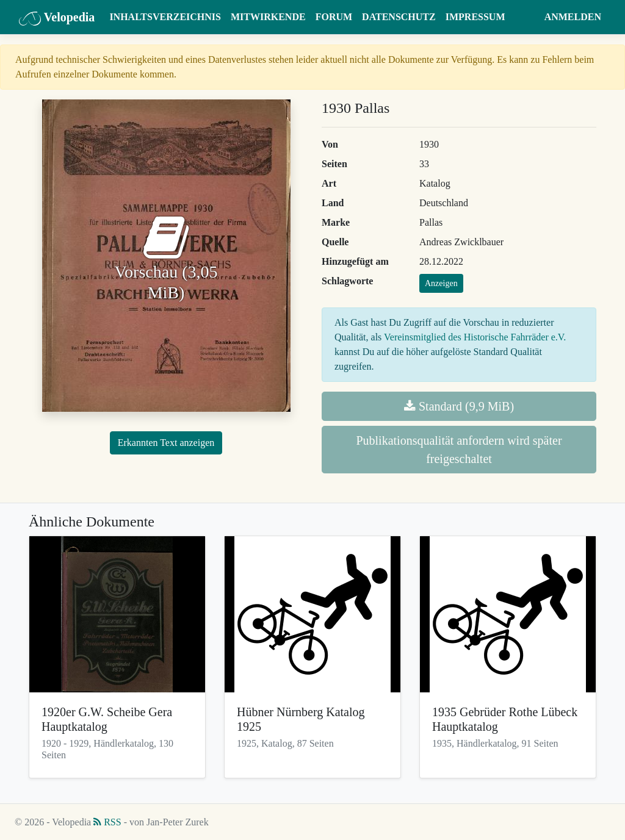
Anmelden (573, 17)
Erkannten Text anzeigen (166, 443)
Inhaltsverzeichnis (165, 17)
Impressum (475, 17)
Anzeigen (441, 283)
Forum (334, 17)
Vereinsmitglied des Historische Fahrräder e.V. (475, 337)
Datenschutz (399, 17)
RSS (107, 822)
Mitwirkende (268, 17)
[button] (528, 17)
